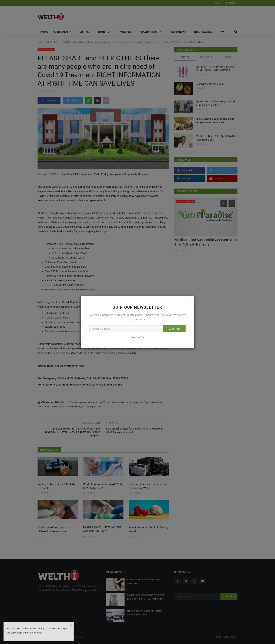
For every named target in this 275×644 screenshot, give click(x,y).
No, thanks (138, 337)
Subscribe (174, 329)
